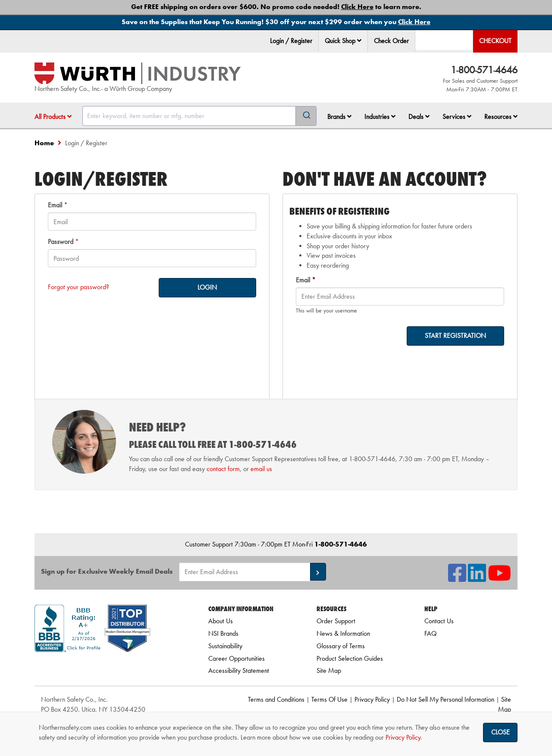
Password (61, 242)
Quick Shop (343, 41)
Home (44, 143)
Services (457, 117)
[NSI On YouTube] (499, 578)
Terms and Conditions (276, 699)
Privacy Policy (372, 699)
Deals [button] (419, 117)
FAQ (430, 633)
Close (500, 732)
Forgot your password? (78, 287)
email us (261, 469)
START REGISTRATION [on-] (455, 336)
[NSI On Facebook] (457, 578)
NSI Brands (223, 633)
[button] (359, 41)
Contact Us (439, 621)
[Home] (138, 73)
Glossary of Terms (341, 646)
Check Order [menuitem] (391, 41)
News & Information (343, 633)
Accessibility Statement (239, 670)
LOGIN (207, 287)
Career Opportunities (237, 658)
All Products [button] (53, 117)
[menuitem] (343, 41)
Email (55, 205)
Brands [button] (339, 117)
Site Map (329, 670)
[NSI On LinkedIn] (477, 578)
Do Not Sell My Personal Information (445, 699)
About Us (221, 621)
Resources (501, 117)
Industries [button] (380, 117)
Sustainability (225, 646)
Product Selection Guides (350, 658)
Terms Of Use (329, 699)
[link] (111, 667)
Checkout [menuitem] (495, 41)
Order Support (336, 621)
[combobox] (199, 116)
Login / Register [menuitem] (291, 41)
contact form (223, 469)
